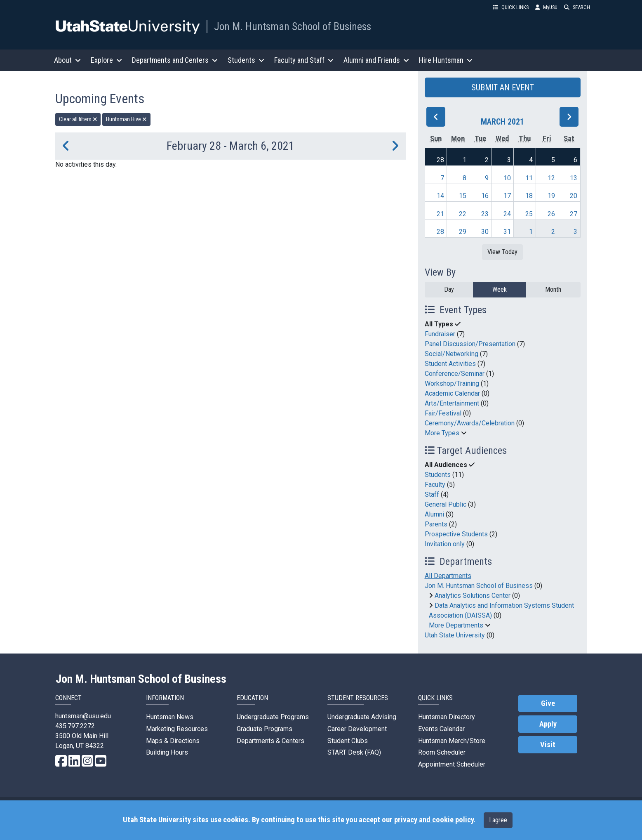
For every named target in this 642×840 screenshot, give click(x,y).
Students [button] (246, 60)
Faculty (435, 485)
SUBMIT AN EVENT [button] (503, 87)
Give (548, 703)
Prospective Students (456, 534)
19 (551, 196)
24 (507, 214)
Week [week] (500, 289)
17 (507, 196)
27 (574, 214)
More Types (442, 433)
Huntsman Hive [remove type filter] (126, 119)
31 (507, 232)
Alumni (434, 514)
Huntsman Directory (447, 717)
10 (507, 178)
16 (485, 196)
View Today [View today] (502, 252)
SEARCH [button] (577, 7)
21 (440, 214)
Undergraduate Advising (362, 717)
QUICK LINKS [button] (511, 7)
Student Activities (450, 364)
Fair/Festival (443, 413)
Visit (548, 745)
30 (485, 232)
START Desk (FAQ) (354, 752)
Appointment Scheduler (452, 764)
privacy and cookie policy (434, 820)
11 (529, 178)
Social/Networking (452, 354)
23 (485, 214)
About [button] (67, 60)
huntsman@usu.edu (83, 716)
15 (463, 196)
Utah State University (455, 635)
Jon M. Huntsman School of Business (293, 26)
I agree (498, 820)
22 (463, 214)
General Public (446, 504)
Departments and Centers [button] (175, 60)
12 (551, 178)
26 (551, 214)
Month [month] (553, 289)
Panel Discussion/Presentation (470, 344)
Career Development (357, 729)
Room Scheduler (442, 752)
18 (529, 196)
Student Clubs (348, 741)
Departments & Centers (270, 741)
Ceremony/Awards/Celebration (470, 423)
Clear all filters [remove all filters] (78, 119)
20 (574, 196)
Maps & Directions (173, 741)
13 (574, 178)
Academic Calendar (452, 393)
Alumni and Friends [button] (376, 60)
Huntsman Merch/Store (452, 741)
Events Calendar (441, 729)
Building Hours (167, 752)
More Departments (456, 625)
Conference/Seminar (455, 374)
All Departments (448, 576)
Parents (436, 524)
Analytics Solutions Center (473, 596)
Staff (432, 494)
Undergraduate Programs (273, 717)
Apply (548, 724)
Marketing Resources (177, 729)
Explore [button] (106, 60)
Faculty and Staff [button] (304, 60)
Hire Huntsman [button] (446, 60)
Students (438, 475)
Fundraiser (440, 334)
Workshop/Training (452, 383)
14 (440, 196)
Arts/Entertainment (452, 403)
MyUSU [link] (546, 7)
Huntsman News (170, 717)
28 (440, 160)
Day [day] (449, 289)
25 (529, 214)
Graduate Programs (265, 729)
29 (463, 232)
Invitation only (445, 544)
